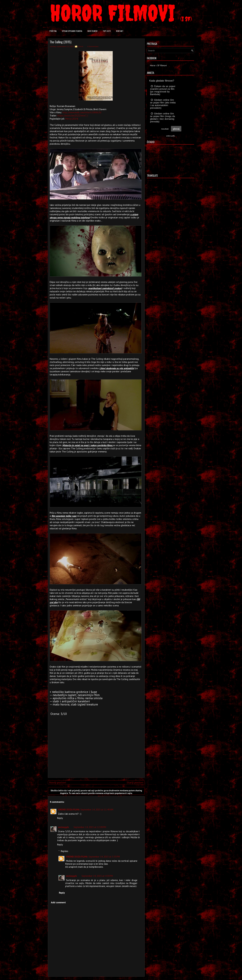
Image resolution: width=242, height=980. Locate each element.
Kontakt (120, 31)
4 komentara (93, 46)
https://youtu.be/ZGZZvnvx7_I (73, 116)
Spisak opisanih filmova (72, 31)
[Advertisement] (96, 753)
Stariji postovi (135, 782)
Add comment (58, 902)
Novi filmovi (92, 31)
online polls (170, 136)
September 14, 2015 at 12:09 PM (90, 827)
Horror (81, 46)
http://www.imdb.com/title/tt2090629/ (82, 112)
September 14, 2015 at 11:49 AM (97, 810)
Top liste (107, 31)
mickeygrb (63, 827)
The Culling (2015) (60, 42)
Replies (65, 851)
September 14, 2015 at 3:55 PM (104, 857)
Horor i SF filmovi (158, 65)
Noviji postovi (58, 782)
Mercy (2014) (72, 119)
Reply (60, 818)
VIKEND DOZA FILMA (69, 810)
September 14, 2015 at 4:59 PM (97, 876)
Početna (53, 31)
